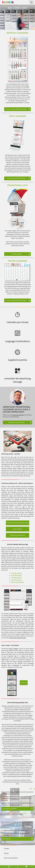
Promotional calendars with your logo (18, 523)
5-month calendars (16, 578)
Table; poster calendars (17, 582)
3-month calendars (16, 573)
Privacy (6, 853)
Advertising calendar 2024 (17, 535)
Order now (24, 683)
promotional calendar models (18, 638)
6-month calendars (16, 580)
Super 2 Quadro (17, 529)
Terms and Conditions (11, 858)
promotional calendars (18, 415)
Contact (7, 848)
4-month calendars (16, 575)
